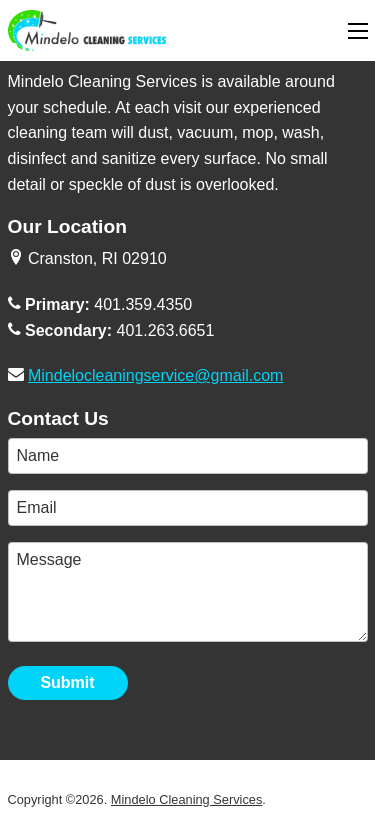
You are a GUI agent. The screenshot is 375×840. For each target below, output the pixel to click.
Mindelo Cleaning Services (187, 799)
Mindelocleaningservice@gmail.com (155, 375)
